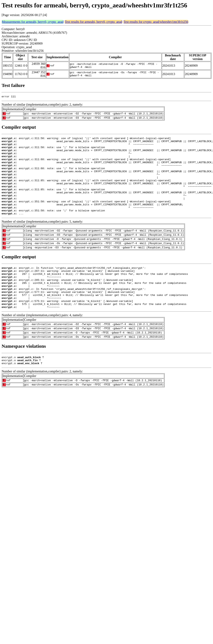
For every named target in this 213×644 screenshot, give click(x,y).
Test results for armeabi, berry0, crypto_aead (93, 22)
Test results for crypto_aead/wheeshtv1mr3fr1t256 (156, 22)
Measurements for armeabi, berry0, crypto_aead (33, 22)
